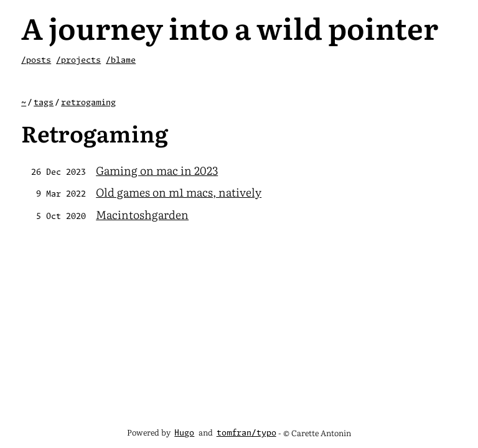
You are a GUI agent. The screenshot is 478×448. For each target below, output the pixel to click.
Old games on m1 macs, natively (179, 192)
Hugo (184, 433)
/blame (121, 61)
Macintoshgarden (142, 214)
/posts (36, 61)
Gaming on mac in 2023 (157, 170)
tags (44, 103)
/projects (78, 61)
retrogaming (88, 103)
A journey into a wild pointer (230, 27)
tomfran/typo (246, 433)
